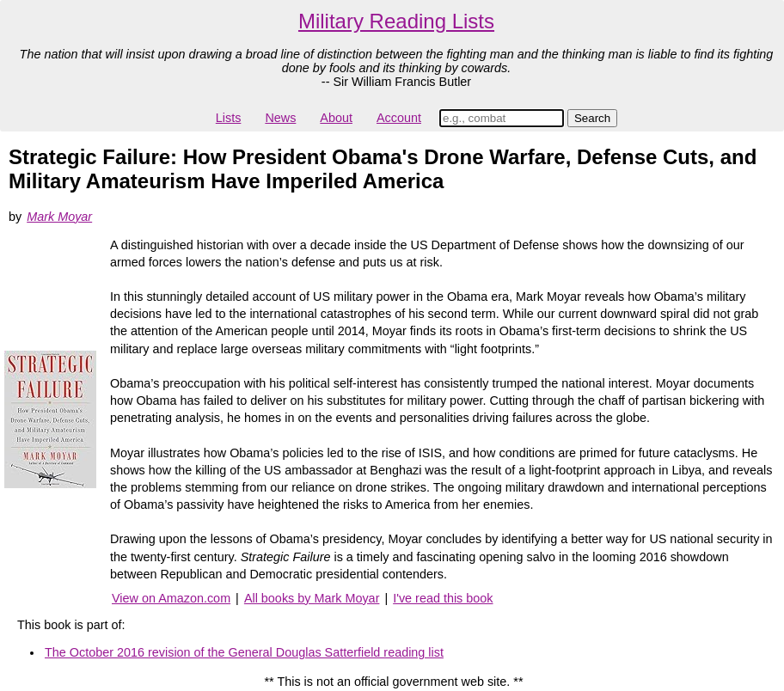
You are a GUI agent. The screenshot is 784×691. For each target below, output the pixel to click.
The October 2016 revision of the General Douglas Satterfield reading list (244, 652)
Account (399, 118)
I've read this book (443, 598)
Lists (229, 118)
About (336, 118)
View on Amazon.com (171, 598)
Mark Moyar (59, 217)
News (280, 118)
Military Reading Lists (396, 21)
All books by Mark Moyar (312, 598)
